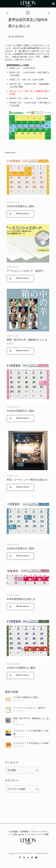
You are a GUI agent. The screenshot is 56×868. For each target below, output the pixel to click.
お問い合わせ (17, 834)
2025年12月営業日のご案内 (21, 668)
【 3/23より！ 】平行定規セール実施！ (32, 743)
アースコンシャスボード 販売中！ (26, 271)
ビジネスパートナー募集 (37, 834)
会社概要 (12, 832)
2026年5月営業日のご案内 (20, 206)
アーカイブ (12, 763)
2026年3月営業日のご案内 (20, 411)
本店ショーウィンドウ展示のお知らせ (27, 480)
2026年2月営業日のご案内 (20, 548)
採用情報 (23, 832)
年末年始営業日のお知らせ (21, 599)
